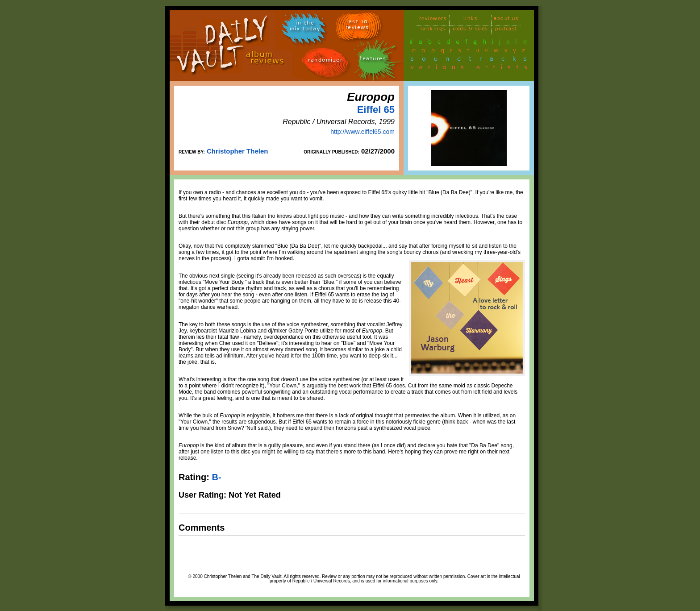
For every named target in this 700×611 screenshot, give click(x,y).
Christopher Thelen (237, 151)
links (471, 20)
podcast (506, 30)
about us (506, 20)
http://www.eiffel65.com (362, 132)
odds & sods (470, 30)
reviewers (433, 20)
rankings (433, 30)
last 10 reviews (357, 26)
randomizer (325, 61)
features (373, 60)
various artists (472, 69)
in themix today (305, 27)
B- (216, 477)
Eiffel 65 (376, 110)
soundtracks (473, 60)
